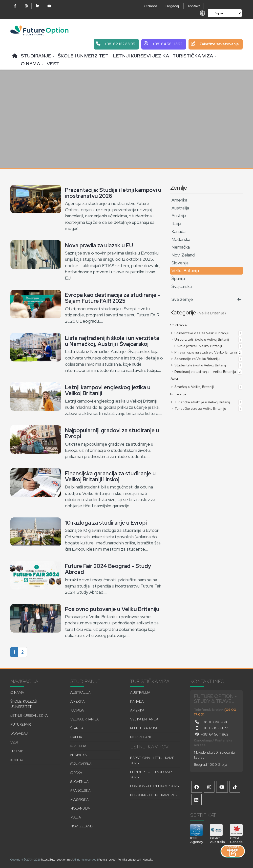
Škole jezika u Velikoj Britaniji (208, 346)
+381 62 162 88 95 (212, 728)
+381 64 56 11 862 (211, 734)
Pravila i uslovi (107, 860)
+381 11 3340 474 (211, 722)
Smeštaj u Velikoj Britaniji (206, 387)
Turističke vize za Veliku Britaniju (206, 408)
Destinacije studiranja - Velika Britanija (206, 372)
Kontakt (194, 6)
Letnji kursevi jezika (141, 56)
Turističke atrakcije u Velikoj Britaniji (206, 402)
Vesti (54, 64)
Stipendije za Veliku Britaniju (206, 359)
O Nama (150, 6)
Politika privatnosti (129, 860)
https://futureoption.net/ (57, 860)
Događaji (173, 6)
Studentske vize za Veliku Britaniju (206, 333)
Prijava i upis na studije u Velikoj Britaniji (206, 352)
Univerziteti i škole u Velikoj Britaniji (206, 339)
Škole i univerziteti (84, 56)
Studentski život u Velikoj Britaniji (206, 365)
